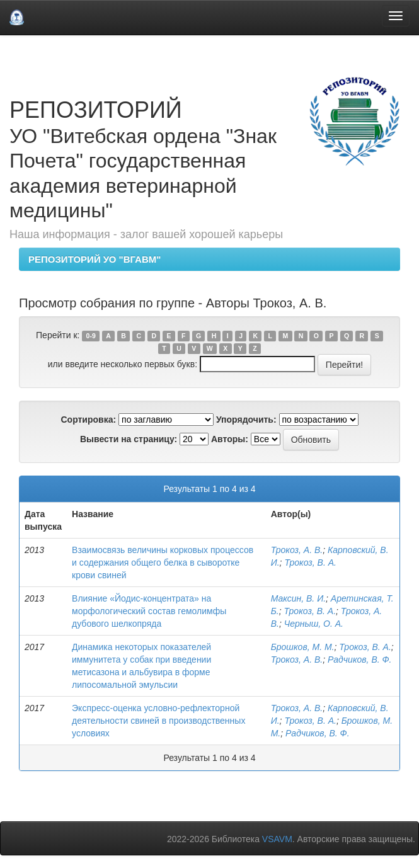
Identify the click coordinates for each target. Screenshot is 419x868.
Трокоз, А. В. (297, 550)
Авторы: (230, 439)
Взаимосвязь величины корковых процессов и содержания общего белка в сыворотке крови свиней (163, 562)
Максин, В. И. (298, 598)
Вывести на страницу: (129, 439)
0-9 (91, 336)
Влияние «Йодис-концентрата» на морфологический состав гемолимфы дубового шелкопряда (149, 611)
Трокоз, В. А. (310, 562)
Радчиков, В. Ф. (360, 660)
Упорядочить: (246, 420)
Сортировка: (88, 420)
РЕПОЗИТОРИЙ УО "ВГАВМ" (95, 259)
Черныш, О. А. (314, 624)
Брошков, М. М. (303, 647)
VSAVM (277, 839)
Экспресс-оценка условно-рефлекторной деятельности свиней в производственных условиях (158, 721)
